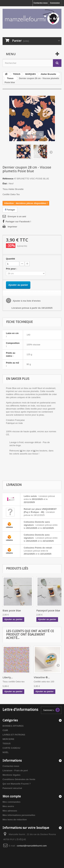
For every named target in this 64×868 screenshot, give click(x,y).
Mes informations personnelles (19, 815)
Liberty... (8, 677)
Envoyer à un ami (17, 216)
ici (21, 451)
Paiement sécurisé (12, 788)
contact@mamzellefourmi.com (32, 846)
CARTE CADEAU (11, 748)
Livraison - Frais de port (15, 771)
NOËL (6, 752)
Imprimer (12, 227)
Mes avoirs (8, 806)
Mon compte (12, 796)
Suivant (51, 152)
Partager (10, 210)
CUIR (5, 730)
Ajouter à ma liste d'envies (26, 301)
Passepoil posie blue (48, 611)
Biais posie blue (12, 611)
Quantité (10, 259)
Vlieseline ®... (42, 677)
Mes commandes (12, 802)
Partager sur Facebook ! (18, 222)
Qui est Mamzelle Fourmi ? (17, 784)
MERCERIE (8, 739)
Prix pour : (12, 269)
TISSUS (7, 744)
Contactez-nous (41, 3)
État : (5, 184)
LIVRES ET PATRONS (14, 735)
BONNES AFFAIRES (13, 726)
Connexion (55, 3)
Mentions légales (12, 775)
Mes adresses (10, 811)
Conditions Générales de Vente (19, 779)
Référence (8, 179)
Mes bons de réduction (15, 820)
